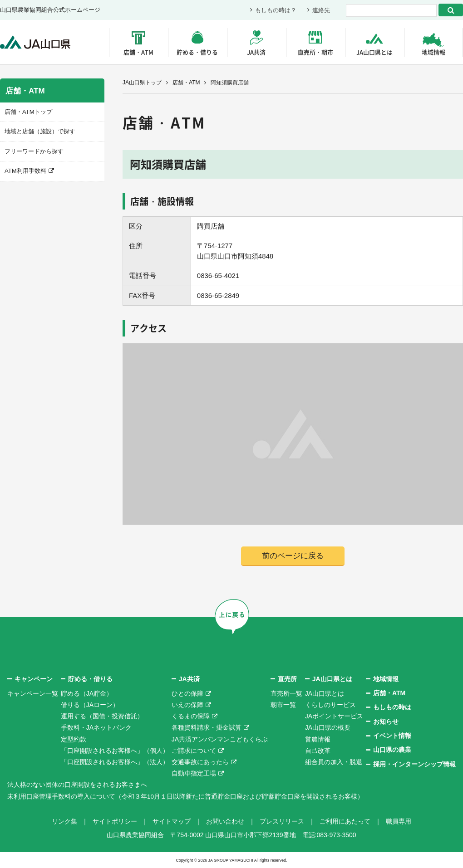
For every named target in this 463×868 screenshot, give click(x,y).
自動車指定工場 (194, 773)
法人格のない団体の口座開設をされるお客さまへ (77, 785)
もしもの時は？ (276, 10)
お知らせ (386, 722)
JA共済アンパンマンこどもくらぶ (220, 739)
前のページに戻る (293, 556)
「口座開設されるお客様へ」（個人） (115, 751)
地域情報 (433, 52)
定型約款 (74, 739)
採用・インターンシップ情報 (414, 764)
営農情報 (318, 739)
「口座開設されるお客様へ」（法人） (115, 762)
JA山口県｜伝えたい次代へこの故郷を (36, 42)
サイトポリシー (115, 821)
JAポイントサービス (334, 717)
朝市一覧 (283, 705)
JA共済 (256, 52)
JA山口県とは (374, 52)
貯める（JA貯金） (87, 693)
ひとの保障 (187, 693)
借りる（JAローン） (90, 705)
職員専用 (399, 821)
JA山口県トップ (142, 83)
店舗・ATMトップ (28, 112)
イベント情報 (392, 736)
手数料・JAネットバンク (96, 728)
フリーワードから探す (34, 151)
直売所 (287, 679)
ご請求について (194, 751)
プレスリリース (282, 821)
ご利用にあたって (345, 821)
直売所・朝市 (315, 52)
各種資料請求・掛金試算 (207, 728)
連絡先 (321, 10)
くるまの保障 (191, 717)
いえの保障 (187, 705)
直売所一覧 (286, 693)
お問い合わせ (225, 821)
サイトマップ (172, 821)
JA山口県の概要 (328, 728)
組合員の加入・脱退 (334, 762)
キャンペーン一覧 (33, 693)
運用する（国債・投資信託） (102, 717)
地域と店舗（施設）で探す (40, 131)
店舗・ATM (138, 52)
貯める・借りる (197, 52)
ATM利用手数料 (25, 171)
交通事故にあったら (200, 762)
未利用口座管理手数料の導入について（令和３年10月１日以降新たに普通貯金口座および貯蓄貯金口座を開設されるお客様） (186, 796)
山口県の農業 (392, 750)
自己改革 (318, 751)
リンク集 (64, 821)
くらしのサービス (330, 705)
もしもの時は (392, 707)
